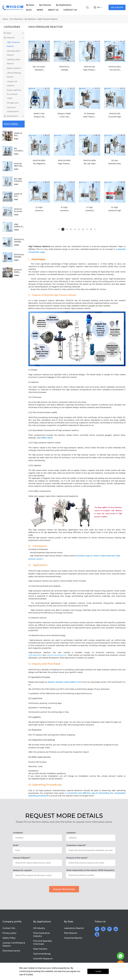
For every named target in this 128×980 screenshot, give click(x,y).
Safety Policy (9, 938)
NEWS (40, 10)
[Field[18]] (37, 863)
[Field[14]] (37, 838)
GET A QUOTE (117, 7)
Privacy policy (9, 933)
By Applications (64, 5)
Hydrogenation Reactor (14, 53)
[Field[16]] (37, 850)
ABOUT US (53, 10)
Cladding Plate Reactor (14, 62)
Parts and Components (13, 109)
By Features (45, 5)
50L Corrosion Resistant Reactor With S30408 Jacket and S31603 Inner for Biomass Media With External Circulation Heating (19, 150)
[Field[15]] (91, 838)
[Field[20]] (37, 875)
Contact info (9, 928)
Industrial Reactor (73, 938)
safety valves (47, 438)
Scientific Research (43, 959)
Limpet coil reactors (12, 83)
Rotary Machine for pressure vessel (14, 94)
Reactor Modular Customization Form (65, 682)
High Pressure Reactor (48, 19)
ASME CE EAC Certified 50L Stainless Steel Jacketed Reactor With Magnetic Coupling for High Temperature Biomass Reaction (20, 134)
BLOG (29, 10)
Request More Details (64, 889)
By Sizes (30, 5)
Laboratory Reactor (74, 928)
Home (5, 19)
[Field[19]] (91, 863)
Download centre (11, 951)
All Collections (16, 19)
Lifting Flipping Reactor (14, 75)
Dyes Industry (40, 949)
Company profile (12, 922)
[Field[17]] (91, 850)
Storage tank (13, 103)
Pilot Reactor (71, 933)
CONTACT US (70, 10)
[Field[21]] (91, 875)
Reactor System (14, 68)
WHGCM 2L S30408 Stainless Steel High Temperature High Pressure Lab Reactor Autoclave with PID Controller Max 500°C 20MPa (20, 256)
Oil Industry (39, 928)
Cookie (31, 968)
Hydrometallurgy (42, 954)
